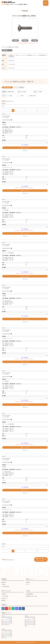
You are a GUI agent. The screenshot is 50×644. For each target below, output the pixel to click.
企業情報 (3, 600)
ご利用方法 (4, 594)
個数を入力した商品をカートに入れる (41, 559)
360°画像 (34, 40)
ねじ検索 (3, 584)
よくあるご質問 (5, 596)
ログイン (28, 584)
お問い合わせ (25, 151)
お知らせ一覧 (4, 598)
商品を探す (4, 582)
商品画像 (16, 40)
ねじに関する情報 (5, 587)
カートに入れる (25, 148)
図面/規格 (25, 40)
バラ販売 (22, 96)
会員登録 (28, 582)
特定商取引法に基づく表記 (31, 596)
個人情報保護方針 (30, 594)
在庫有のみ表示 (33, 96)
